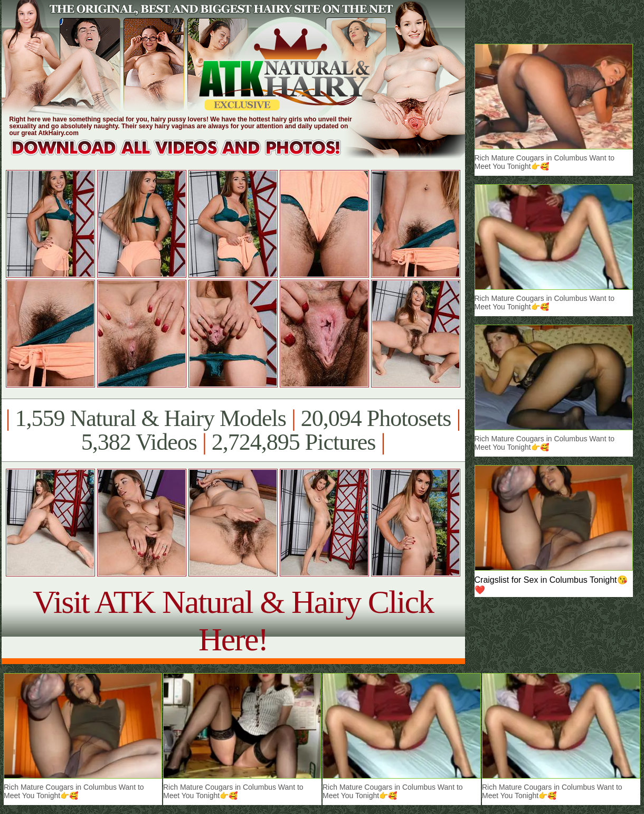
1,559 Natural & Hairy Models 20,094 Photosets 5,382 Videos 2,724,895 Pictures (233, 430)
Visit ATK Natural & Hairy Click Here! (233, 621)
